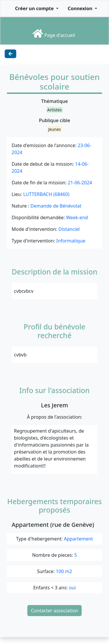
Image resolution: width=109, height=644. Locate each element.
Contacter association (55, 611)
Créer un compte (35, 8)
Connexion (81, 8)
